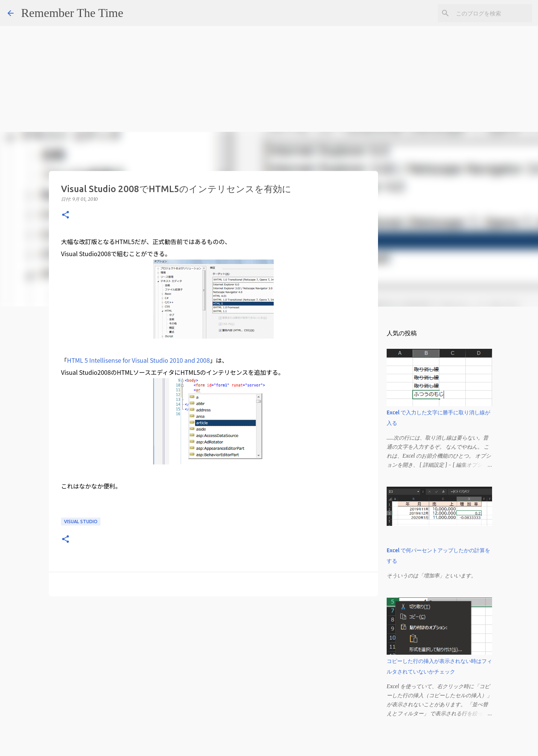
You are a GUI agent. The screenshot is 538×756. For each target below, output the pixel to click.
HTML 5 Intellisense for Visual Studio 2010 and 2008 (138, 360)
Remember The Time (72, 13)
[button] (66, 215)
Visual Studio (81, 522)
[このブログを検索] (492, 13)
